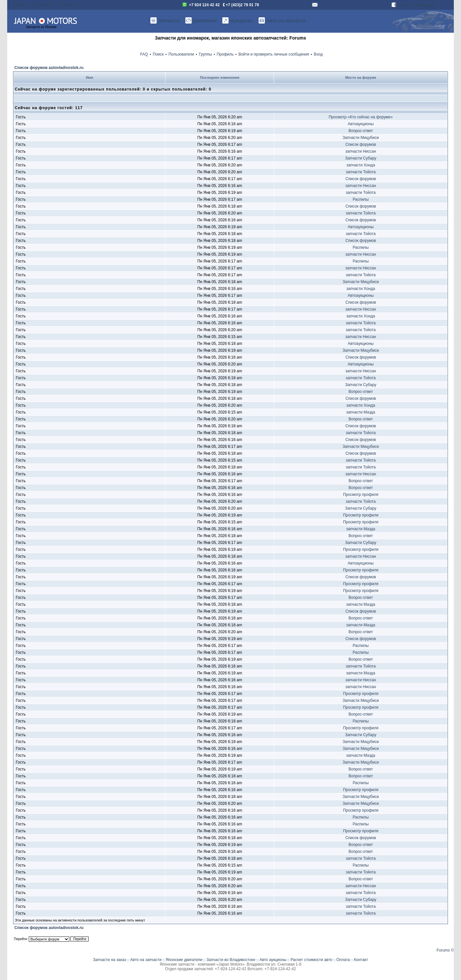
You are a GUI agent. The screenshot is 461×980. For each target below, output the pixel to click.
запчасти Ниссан (361, 151)
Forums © (445, 950)
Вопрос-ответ (361, 131)
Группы (205, 54)
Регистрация (425, 5)
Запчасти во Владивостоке (231, 960)
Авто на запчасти (282, 21)
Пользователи (181, 54)
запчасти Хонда (361, 165)
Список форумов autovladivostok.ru (49, 68)
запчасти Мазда (361, 412)
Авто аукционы (273, 960)
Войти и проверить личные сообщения (274, 54)
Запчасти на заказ (109, 960)
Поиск (158, 54)
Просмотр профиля (361, 495)
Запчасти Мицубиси (361, 138)
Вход (399, 5)
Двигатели (201, 21)
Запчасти (165, 21)
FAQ (144, 54)
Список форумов (361, 144)
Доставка (43, 5)
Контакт (361, 960)
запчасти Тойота (361, 172)
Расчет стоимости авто (312, 960)
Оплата (20, 5)
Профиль (225, 54)
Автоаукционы (360, 124)
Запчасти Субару (361, 158)
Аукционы (237, 21)
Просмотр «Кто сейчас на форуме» (361, 117)
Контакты (68, 5)
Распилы (361, 199)
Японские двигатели (184, 960)
